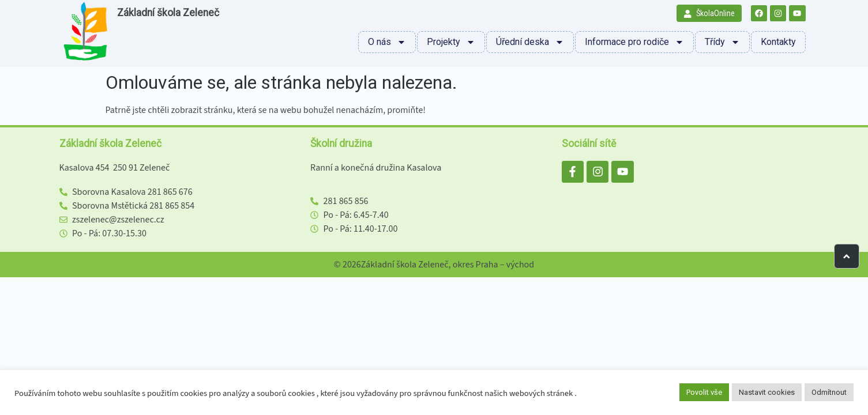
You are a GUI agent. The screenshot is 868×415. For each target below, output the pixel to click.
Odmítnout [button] (829, 392)
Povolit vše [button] (704, 392)
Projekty (451, 42)
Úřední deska (530, 42)
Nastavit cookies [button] (767, 392)
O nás (387, 42)
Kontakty (778, 42)
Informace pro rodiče (634, 42)
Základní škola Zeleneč (168, 13)
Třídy (722, 42)
